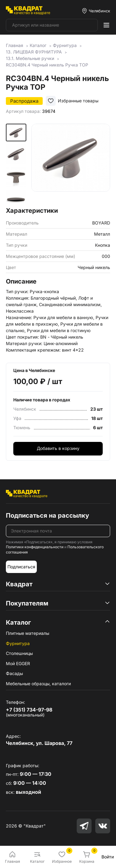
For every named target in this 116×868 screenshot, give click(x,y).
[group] (71, 163)
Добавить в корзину (58, 448)
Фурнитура (18, 643)
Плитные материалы (28, 633)
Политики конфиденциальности (35, 547)
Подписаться (21, 567)
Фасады (14, 673)
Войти (108, 857)
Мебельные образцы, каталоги (38, 684)
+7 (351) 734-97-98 (29, 710)
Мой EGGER (18, 663)
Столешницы (19, 653)
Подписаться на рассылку (47, 515)
